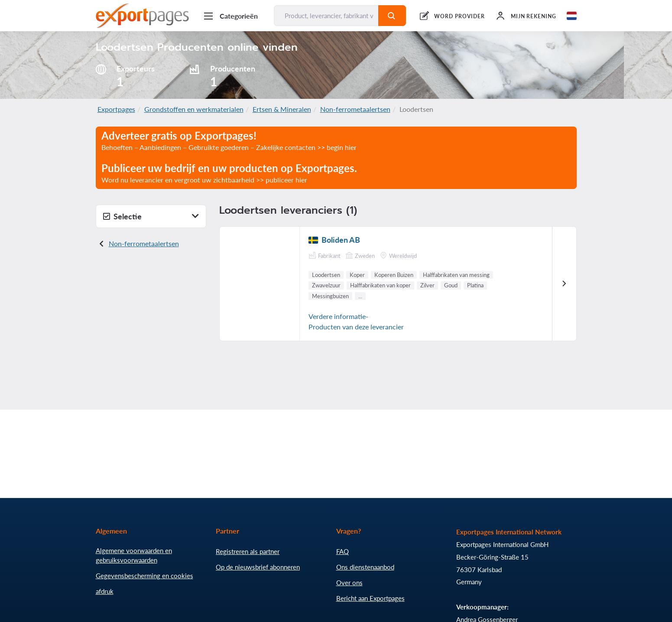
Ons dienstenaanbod (365, 567)
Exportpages (116, 109)
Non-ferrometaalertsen (355, 109)
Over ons (349, 583)
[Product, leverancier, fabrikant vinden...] (326, 16)
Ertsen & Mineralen (282, 109)
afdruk (105, 591)
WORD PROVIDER (459, 16)
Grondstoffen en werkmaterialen (194, 109)
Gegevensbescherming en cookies (144, 576)
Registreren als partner (248, 551)
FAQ (342, 551)
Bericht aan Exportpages (370, 598)
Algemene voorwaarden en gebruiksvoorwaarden (134, 555)
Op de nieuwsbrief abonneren (258, 567)
